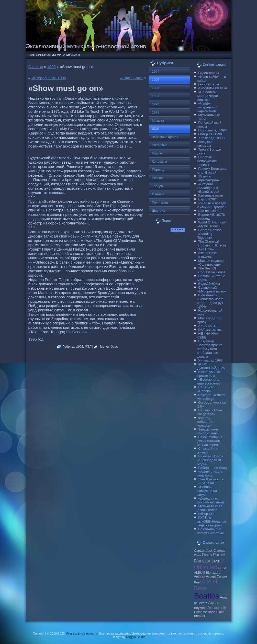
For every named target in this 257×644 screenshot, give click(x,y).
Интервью (160, 145)
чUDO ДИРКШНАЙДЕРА (211, 366)
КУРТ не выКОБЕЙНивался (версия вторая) (212, 521)
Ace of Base (206, 585)
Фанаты (158, 194)
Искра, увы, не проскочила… (209, 374)
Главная (36, 67)
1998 (156, 104)
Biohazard (213, 573)
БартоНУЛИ (207, 199)
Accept (211, 577)
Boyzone (200, 608)
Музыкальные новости (81, 634)
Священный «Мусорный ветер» (212, 289)
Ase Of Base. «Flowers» (208, 255)
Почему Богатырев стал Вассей (212, 171)
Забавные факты (165, 137)
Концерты (159, 161)
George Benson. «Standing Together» (210, 234)
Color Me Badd (205, 612)
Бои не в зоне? (210, 211)
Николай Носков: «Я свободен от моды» (211, 460)
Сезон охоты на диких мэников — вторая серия (211, 441)
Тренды (158, 186)
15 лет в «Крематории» (209, 178)
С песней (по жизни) (208, 450)
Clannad (220, 551)
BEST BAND (211, 561)
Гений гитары (208, 84)
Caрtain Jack (203, 551)
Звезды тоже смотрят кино (208, 431)
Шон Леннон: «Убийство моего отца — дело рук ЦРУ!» (210, 301)
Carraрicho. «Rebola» (206, 389)
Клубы (157, 153)
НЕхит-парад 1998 (212, 130)
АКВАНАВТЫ (208, 326)
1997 (156, 96)
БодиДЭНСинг (209, 284)
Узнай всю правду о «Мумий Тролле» (212, 205)
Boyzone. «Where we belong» (211, 397)
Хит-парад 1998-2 (212, 138)
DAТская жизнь (210, 330)
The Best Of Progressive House (211, 270)
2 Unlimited (209, 564)
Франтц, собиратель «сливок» (206, 422)
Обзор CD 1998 (210, 134)
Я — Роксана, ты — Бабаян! (211, 481)
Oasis (114, 347)
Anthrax (200, 577)
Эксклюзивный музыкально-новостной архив (86, 46)
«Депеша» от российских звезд (211, 500)
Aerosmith (217, 607)
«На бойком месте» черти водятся (208, 96)
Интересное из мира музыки (55, 55)
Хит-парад (160, 202)
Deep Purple (214, 555)
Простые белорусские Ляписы (207, 161)
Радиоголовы (208, 73)
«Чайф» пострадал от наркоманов (208, 107)
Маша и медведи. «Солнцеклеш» (211, 263)
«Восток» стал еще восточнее (209, 381)
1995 (51, 67)
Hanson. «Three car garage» (210, 412)
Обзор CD (206, 514)
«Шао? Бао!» (132, 78)
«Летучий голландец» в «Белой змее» (208, 188)
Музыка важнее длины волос (210, 508)
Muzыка (158, 121)
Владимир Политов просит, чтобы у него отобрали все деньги (210, 349)
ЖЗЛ (88, 347)
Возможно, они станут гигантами (211, 531)
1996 (156, 88)
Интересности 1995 (49, 78)
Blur (198, 561)
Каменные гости (211, 195)
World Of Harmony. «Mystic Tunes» (212, 224)
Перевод (159, 170)
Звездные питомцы (205, 144)
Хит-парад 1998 (210, 360)
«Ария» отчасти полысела (210, 473)
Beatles (207, 596)
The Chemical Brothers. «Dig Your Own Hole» (212, 245)
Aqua (213, 603)
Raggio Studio (136, 637)
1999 (156, 112)
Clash (198, 555)
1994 (156, 71)
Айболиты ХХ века (213, 88)
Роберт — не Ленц (212, 468)
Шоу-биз (158, 211)
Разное (157, 178)
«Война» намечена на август (207, 491)
